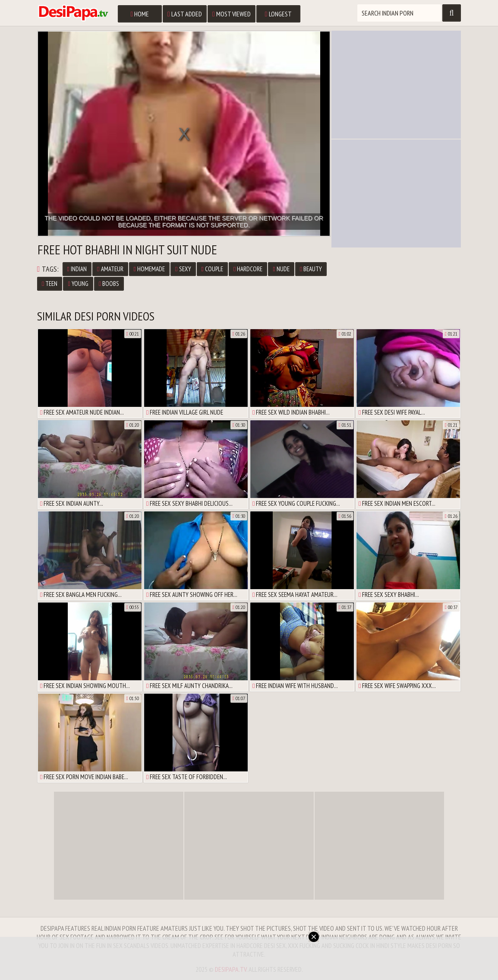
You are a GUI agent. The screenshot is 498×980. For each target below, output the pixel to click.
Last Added (185, 14)
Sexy (183, 269)
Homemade (149, 269)
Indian (77, 269)
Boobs (109, 284)
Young (78, 284)
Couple (212, 269)
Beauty (311, 269)
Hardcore (248, 269)
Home (140, 14)
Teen (50, 284)
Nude (281, 269)
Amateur (110, 269)
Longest (278, 14)
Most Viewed (232, 14)
